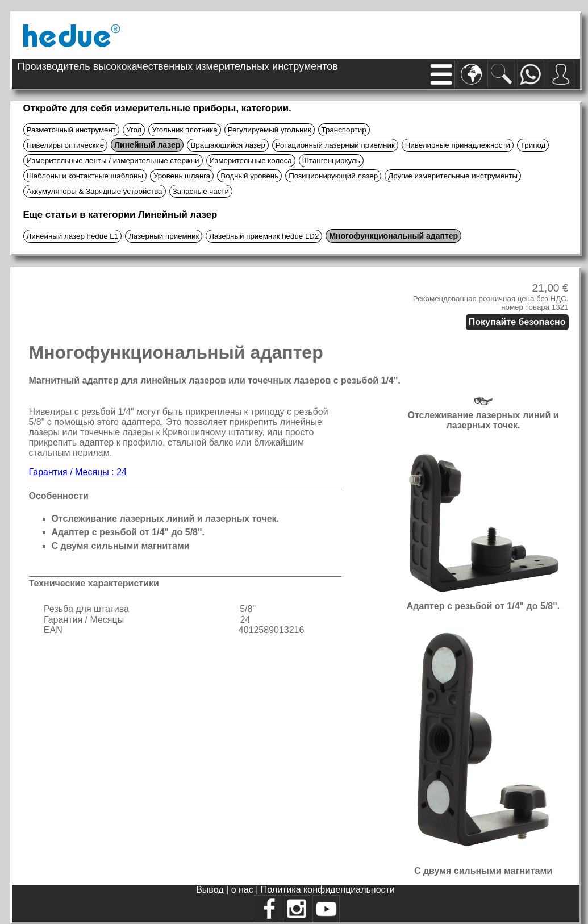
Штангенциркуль (331, 161)
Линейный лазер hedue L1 (73, 236)
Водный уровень (249, 176)
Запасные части (201, 191)
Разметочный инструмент (71, 130)
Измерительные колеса (251, 161)
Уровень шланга (182, 176)
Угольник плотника (184, 130)
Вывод (211, 890)
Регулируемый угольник (270, 130)
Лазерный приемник (164, 236)
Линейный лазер (147, 145)
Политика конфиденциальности (328, 890)
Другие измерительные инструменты (453, 176)
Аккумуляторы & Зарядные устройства (95, 191)
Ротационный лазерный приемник (335, 145)
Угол (134, 130)
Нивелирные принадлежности (458, 145)
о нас (244, 890)
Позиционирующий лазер (333, 176)
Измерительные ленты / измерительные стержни (113, 161)
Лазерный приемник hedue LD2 (264, 236)
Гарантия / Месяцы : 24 (78, 472)
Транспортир (344, 130)
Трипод (533, 145)
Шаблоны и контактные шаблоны (85, 176)
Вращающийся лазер (228, 145)
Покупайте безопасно (517, 322)
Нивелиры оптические (66, 145)
